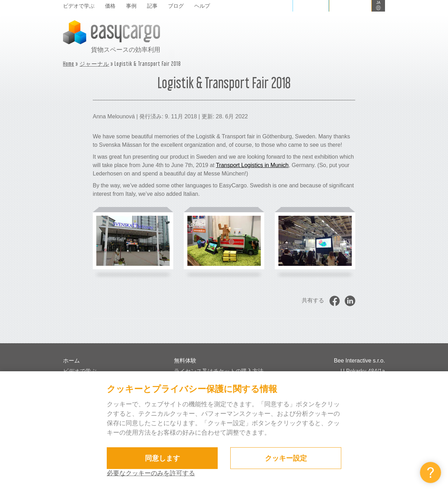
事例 (131, 6)
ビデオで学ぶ (79, 6)
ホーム (71, 361)
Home (69, 64)
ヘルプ (202, 6)
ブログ (176, 6)
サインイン (350, 6)
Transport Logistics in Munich (252, 165)
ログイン (311, 6)
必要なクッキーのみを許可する (151, 473)
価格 (110, 6)
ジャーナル (94, 64)
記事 (152, 6)
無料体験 (185, 361)
